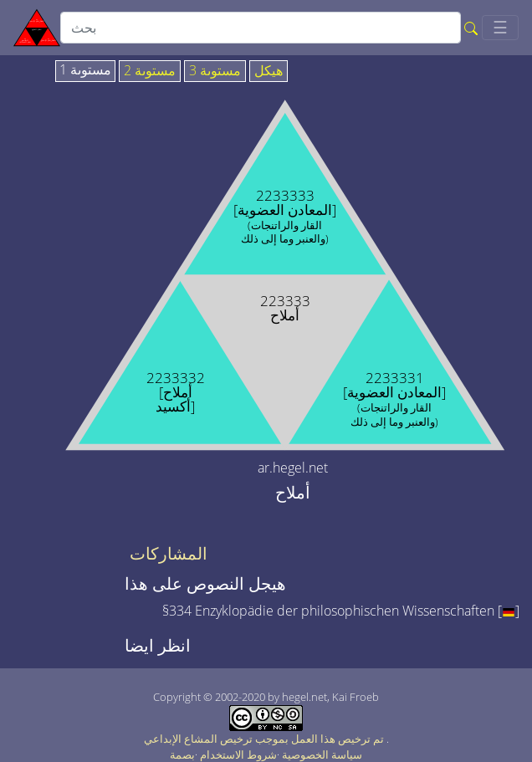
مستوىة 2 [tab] (150, 71)
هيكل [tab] (269, 71)
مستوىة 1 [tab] (85, 70)
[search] (261, 28)
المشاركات (169, 554)
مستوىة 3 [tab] (215, 71)
